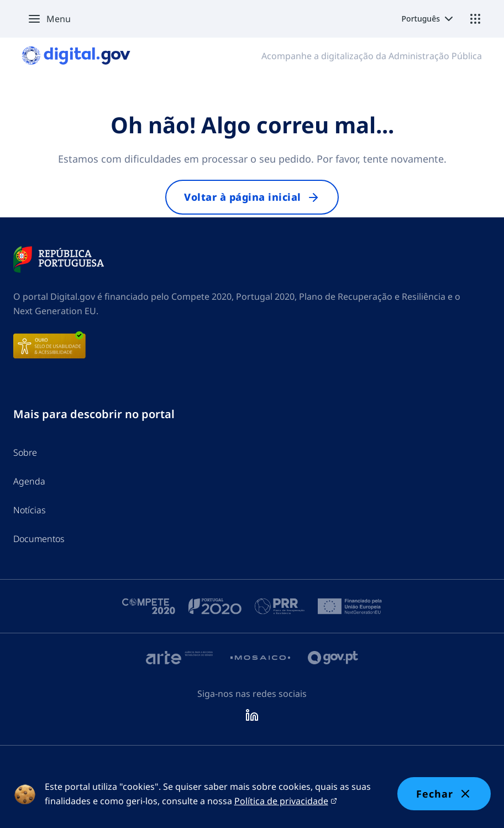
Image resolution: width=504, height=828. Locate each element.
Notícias (30, 510)
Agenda (29, 481)
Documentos (39, 539)
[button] (46, 19)
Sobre (25, 452)
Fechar (444, 794)
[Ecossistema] (475, 19)
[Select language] (429, 19)
